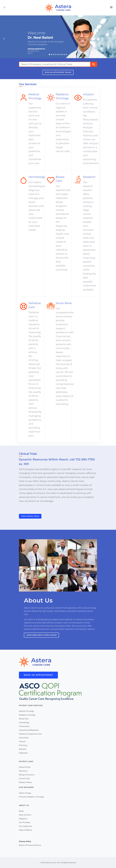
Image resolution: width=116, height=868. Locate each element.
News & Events (25, 815)
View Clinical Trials (30, 516)
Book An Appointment (38, 675)
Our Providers (25, 822)
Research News (25, 782)
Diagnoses (23, 753)
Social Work (24, 738)
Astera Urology (25, 793)
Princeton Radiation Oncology (31, 797)
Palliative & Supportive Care (30, 734)
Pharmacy (23, 745)
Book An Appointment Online (58, 72)
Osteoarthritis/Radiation (29, 730)
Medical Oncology (26, 711)
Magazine (23, 819)
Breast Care (24, 719)
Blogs (21, 811)
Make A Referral (25, 830)
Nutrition (23, 749)
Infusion (22, 742)
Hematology (24, 723)
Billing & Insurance (27, 775)
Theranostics (24, 726)
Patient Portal (25, 767)
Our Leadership (25, 826)
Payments (23, 771)
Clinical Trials (24, 779)
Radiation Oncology (27, 715)
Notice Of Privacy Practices (30, 845)
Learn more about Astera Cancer (41, 635)
